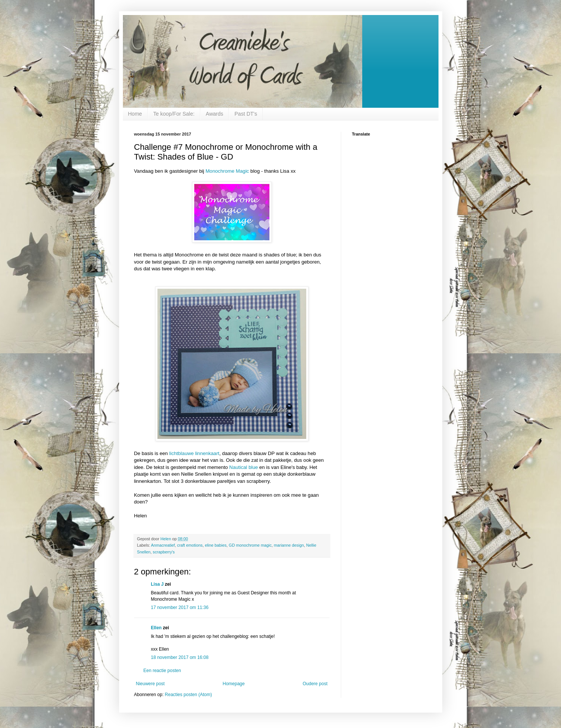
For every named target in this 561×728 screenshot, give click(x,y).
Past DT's (246, 114)
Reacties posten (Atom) (188, 695)
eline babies (216, 545)
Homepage (234, 684)
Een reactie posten (162, 671)
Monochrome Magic (227, 171)
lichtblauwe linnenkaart (194, 453)
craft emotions (190, 545)
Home (135, 114)
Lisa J (157, 584)
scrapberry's (164, 552)
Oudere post (315, 684)
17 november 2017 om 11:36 (180, 607)
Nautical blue (243, 467)
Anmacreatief (163, 545)
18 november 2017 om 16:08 (180, 657)
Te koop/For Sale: (174, 114)
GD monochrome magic (250, 545)
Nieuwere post (150, 684)
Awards (215, 114)
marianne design (289, 545)
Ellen (157, 628)
